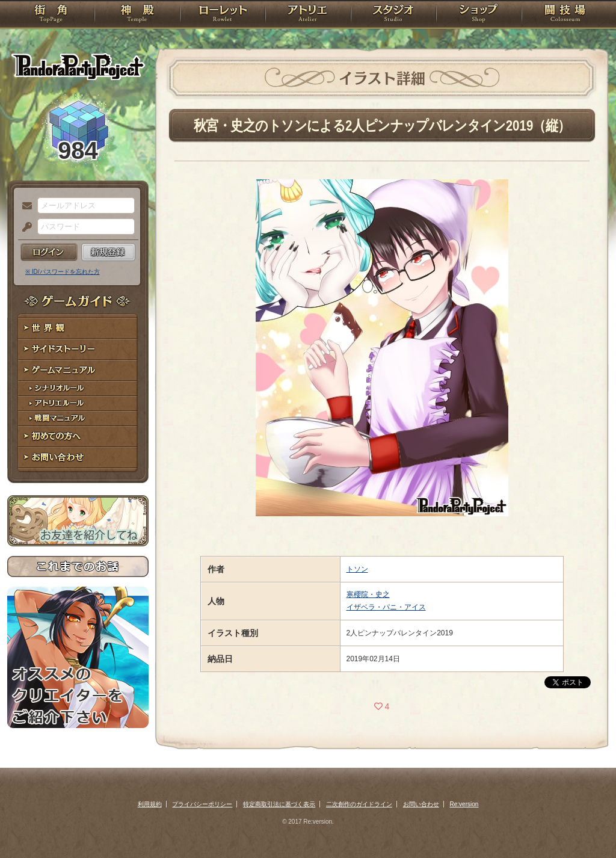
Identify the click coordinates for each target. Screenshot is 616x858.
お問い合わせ (78, 458)
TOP (51, 15)
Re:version (464, 804)
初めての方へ (78, 437)
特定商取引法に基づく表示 (279, 804)
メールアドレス (24, 206)
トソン (357, 569)
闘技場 (565, 15)
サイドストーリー (78, 349)
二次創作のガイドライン (359, 804)
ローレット (223, 15)
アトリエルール (78, 403)
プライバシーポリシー (202, 804)
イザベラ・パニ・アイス (386, 607)
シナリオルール (78, 388)
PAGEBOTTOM (586, 825)
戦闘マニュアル (78, 418)
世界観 (78, 328)
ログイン (49, 252)
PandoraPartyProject (78, 66)
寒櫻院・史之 (368, 594)
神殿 (137, 15)
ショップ (479, 15)
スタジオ (393, 15)
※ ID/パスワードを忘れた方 (63, 272)
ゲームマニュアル (78, 370)
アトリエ (308, 15)
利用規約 (150, 804)
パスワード (24, 227)
